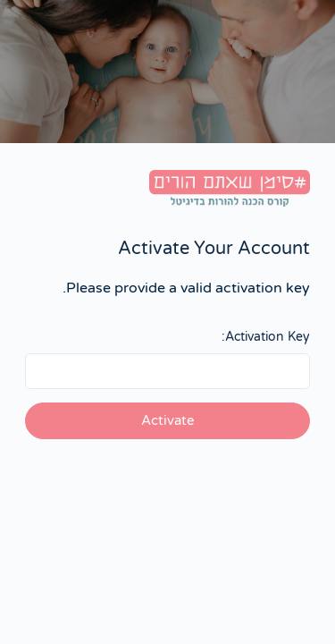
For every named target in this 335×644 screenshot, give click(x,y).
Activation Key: (266, 337)
